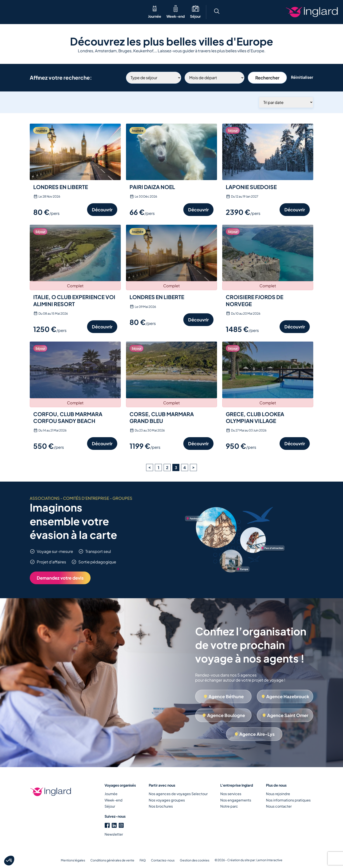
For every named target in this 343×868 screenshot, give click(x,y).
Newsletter (114, 834)
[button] (240, 12)
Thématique (76, 12)
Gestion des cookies (195, 860)
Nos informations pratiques (288, 800)
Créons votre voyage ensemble (308, 12)
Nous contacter (279, 806)
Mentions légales (73, 860)
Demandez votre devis (60, 578)
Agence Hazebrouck (288, 696)
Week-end (35, 16)
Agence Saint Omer (288, 715)
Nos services (231, 794)
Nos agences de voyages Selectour (178, 794)
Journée (14, 16)
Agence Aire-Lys (257, 734)
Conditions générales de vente (112, 860)
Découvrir (102, 210)
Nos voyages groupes (167, 800)
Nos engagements (236, 800)
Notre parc (229, 806)
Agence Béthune (226, 696)
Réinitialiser (302, 77)
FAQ (143, 860)
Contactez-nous (163, 860)
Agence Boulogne (226, 715)
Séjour (54, 16)
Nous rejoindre (278, 794)
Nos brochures (161, 806)
